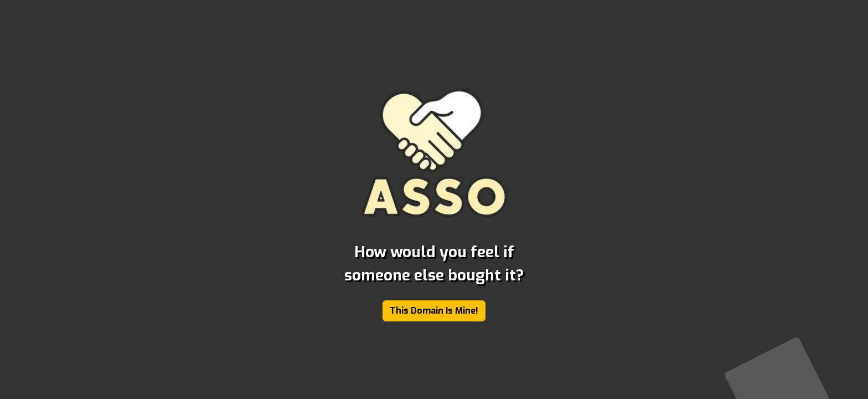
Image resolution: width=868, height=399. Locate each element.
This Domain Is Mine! (434, 311)
